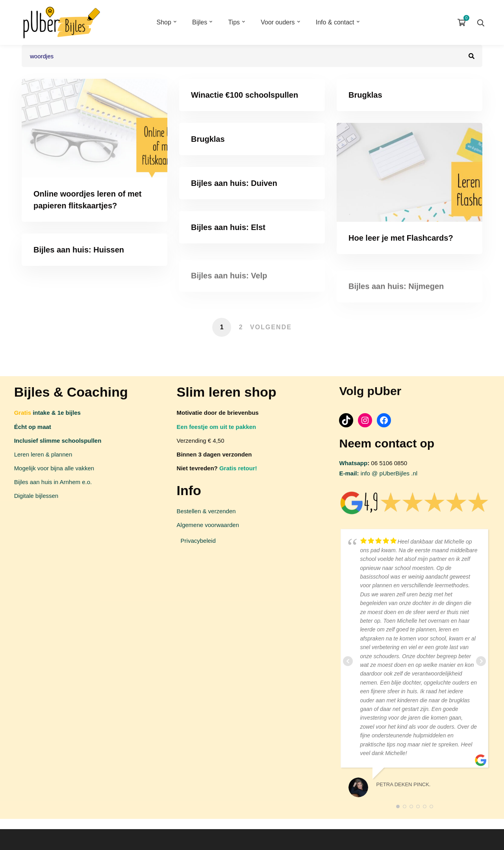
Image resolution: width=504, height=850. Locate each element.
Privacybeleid (198, 541)
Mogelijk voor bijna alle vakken (54, 468)
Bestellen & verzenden (206, 511)
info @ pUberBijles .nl (378, 473)
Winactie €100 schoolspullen (245, 95)
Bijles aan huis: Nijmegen (396, 292)
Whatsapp (353, 463)
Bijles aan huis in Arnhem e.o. (53, 482)
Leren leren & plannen (43, 454)
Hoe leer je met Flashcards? (401, 238)
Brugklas (365, 95)
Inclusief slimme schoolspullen (58, 441)
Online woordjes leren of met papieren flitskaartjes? (88, 200)
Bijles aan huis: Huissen (79, 250)
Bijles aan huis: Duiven (234, 183)
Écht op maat (33, 427)
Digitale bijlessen (36, 496)
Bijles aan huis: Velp (229, 282)
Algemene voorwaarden (208, 525)
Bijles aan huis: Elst (228, 227)
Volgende (271, 327)
